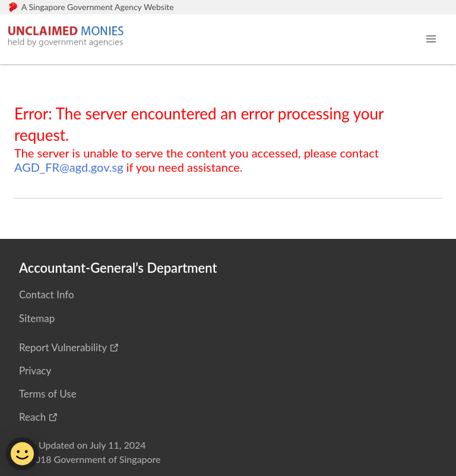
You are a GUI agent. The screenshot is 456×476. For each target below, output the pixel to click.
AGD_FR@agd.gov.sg (69, 167)
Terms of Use (48, 394)
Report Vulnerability (63, 347)
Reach (32, 417)
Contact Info (47, 294)
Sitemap (37, 318)
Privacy (35, 371)
